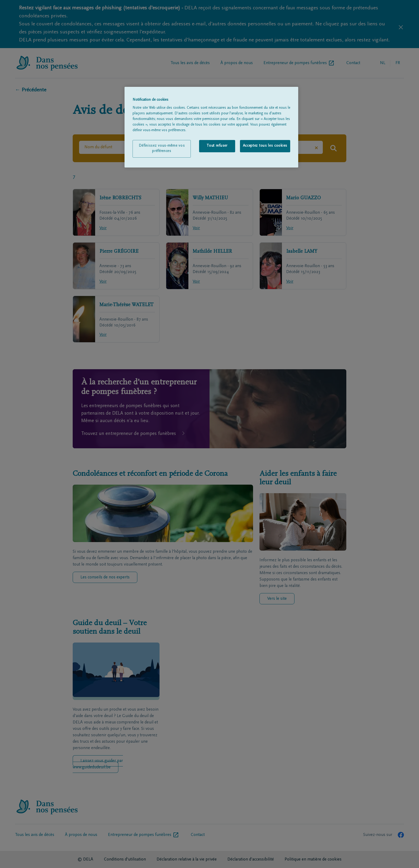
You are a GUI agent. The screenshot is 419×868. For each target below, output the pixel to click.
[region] (211, 127)
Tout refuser (217, 146)
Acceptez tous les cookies (265, 146)
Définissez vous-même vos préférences (162, 149)
